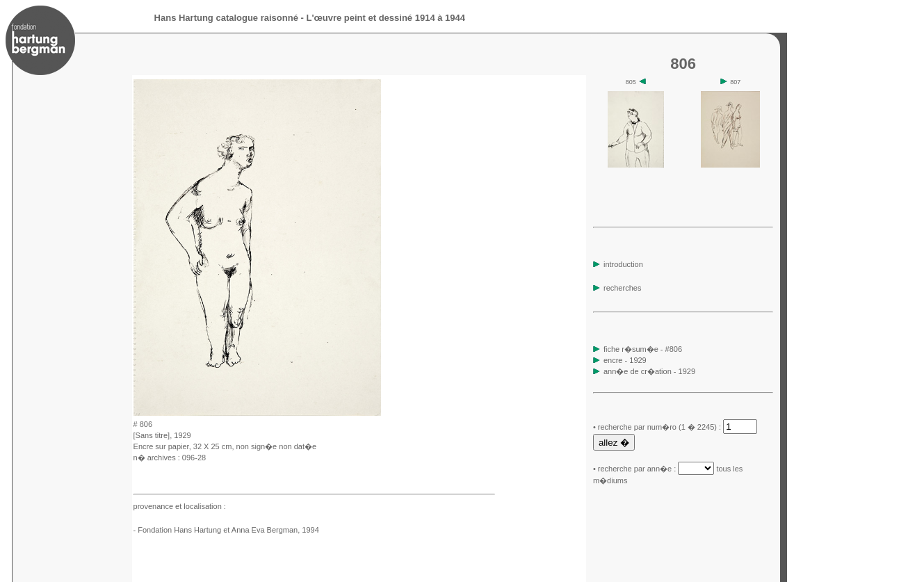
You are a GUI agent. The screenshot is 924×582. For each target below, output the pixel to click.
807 (731, 82)
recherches (617, 288)
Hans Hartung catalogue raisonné (226, 18)
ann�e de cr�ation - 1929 (649, 371)
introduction (618, 264)
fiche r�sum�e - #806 (642, 349)
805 (636, 82)
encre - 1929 (625, 360)
